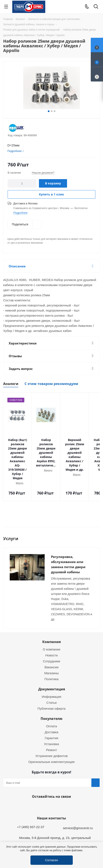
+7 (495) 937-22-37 (31, 803)
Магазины (51, 649)
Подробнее (20, 213)
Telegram (96, 838)
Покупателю (51, 695)
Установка (51, 720)
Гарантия (52, 714)
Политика (51, 655)
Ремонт (52, 726)
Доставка (51, 708)
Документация (52, 666)
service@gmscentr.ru (78, 804)
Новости (51, 632)
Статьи (51, 679)
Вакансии (51, 643)
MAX (61, 783)
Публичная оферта (51, 685)
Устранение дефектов (51, 732)
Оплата (52, 702)
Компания (51, 618)
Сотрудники (51, 638)
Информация (52, 673)
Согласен (51, 860)
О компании (51, 626)
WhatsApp (51, 783)
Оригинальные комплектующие (51, 738)
